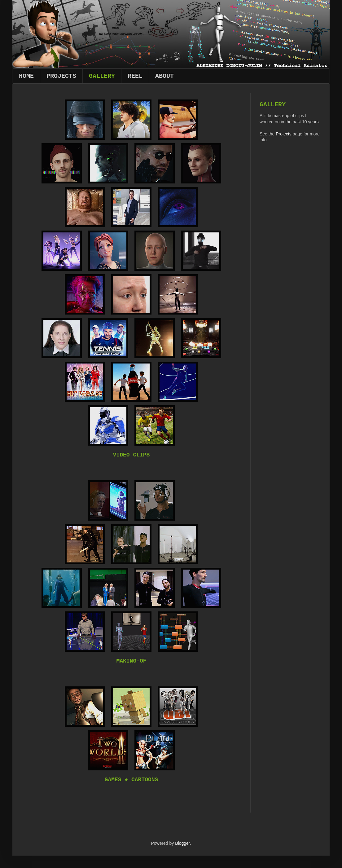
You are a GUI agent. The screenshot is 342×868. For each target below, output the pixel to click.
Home (26, 76)
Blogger (182, 843)
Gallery (102, 76)
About (164, 76)
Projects (61, 76)
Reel (135, 76)
